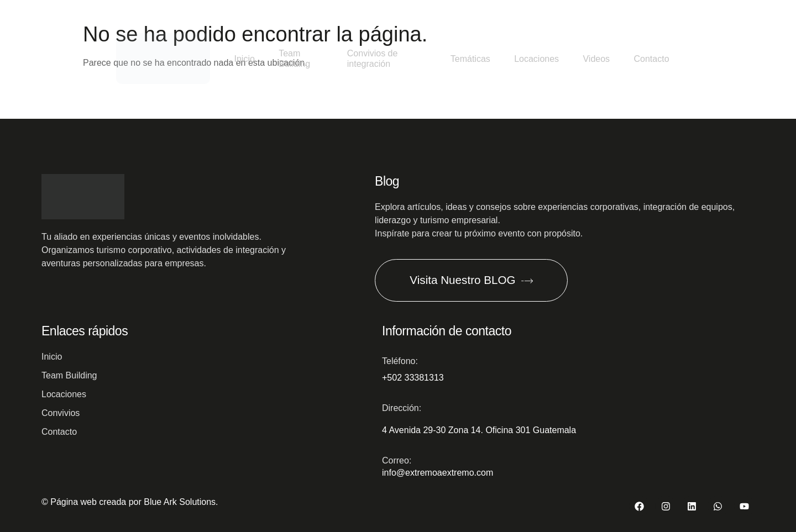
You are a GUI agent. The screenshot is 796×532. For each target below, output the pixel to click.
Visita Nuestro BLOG (479, 278)
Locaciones (526, 58)
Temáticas (456, 58)
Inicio (241, 58)
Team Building (295, 57)
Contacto (648, 58)
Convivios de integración (368, 57)
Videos (590, 58)
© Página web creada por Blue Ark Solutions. (130, 501)
